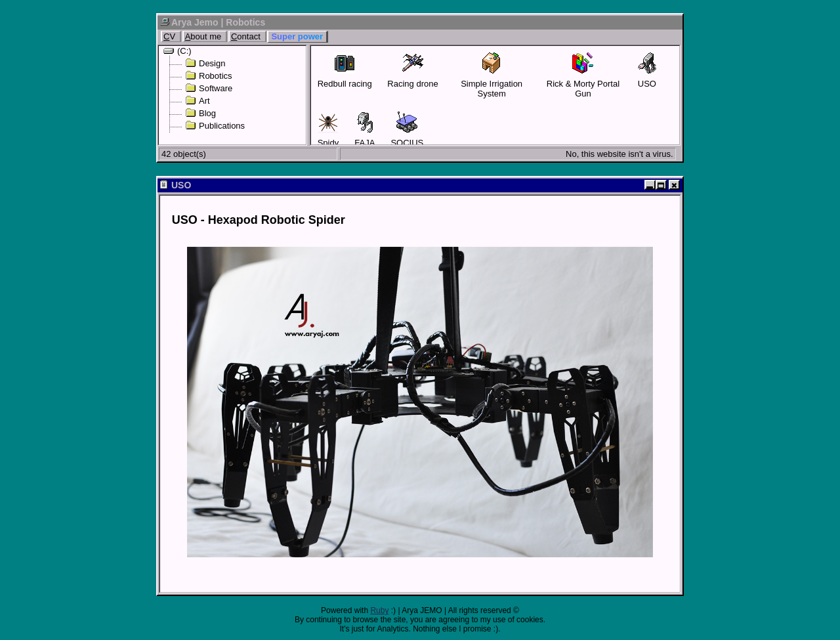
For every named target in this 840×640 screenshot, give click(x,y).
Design (205, 63)
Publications (215, 126)
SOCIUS (407, 130)
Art (198, 101)
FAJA (365, 130)
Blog (200, 113)
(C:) (178, 51)
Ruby (379, 610)
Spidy (328, 130)
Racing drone (412, 71)
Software (209, 88)
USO (647, 71)
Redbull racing (345, 71)
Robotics (209, 76)
